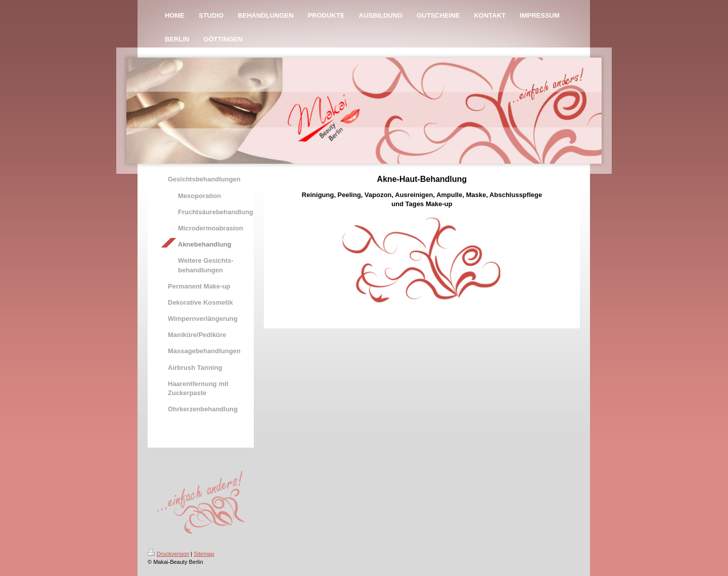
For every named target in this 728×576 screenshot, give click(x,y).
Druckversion (168, 554)
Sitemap (204, 554)
